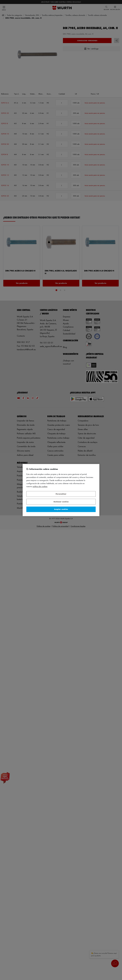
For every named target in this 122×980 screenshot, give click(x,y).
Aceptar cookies (61, 509)
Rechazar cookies (61, 502)
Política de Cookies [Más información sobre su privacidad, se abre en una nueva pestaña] (40, 486)
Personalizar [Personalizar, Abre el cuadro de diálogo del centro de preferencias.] (61, 494)
